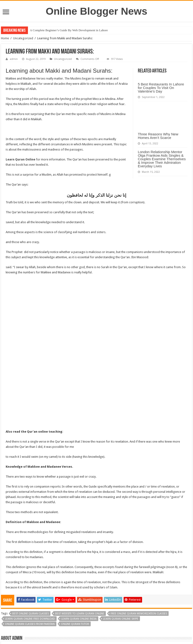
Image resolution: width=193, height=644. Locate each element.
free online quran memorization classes (139, 522)
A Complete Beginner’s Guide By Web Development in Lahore (69, 30)
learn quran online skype (121, 527)
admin (14, 59)
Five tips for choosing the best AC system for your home (35, 593)
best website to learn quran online (80, 522)
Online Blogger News (96, 11)
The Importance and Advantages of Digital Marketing (158, 593)
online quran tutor (75, 532)
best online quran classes (31, 522)
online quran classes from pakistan (30, 532)
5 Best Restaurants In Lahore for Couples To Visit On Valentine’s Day (161, 88)
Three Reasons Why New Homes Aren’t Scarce (158, 136)
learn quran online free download (30, 527)
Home (5, 38)
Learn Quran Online (20, 159)
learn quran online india (79, 527)
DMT (105, 627)
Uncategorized (23, 38)
